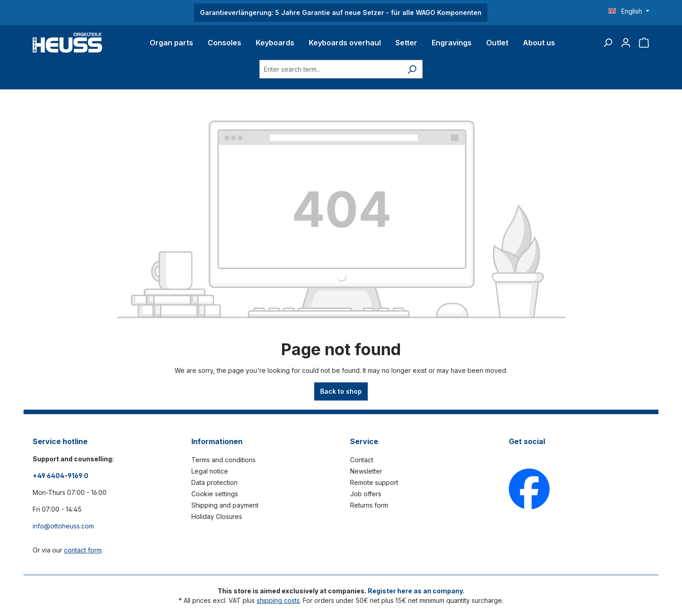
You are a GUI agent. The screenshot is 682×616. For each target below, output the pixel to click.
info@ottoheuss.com (63, 526)
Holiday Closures (217, 516)
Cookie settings (215, 494)
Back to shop (341, 391)
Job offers (366, 494)
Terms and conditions (224, 460)
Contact (362, 460)
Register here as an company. (416, 591)
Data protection (214, 482)
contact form (83, 550)
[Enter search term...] (331, 69)
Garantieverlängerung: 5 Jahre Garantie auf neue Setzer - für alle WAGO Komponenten (341, 12)
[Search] (608, 43)
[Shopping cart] (644, 43)
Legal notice (210, 471)
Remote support (374, 482)
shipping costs (278, 600)
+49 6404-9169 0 (61, 476)
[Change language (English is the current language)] (629, 11)
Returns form (369, 505)
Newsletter (366, 471)
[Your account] (626, 43)
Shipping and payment (225, 505)
